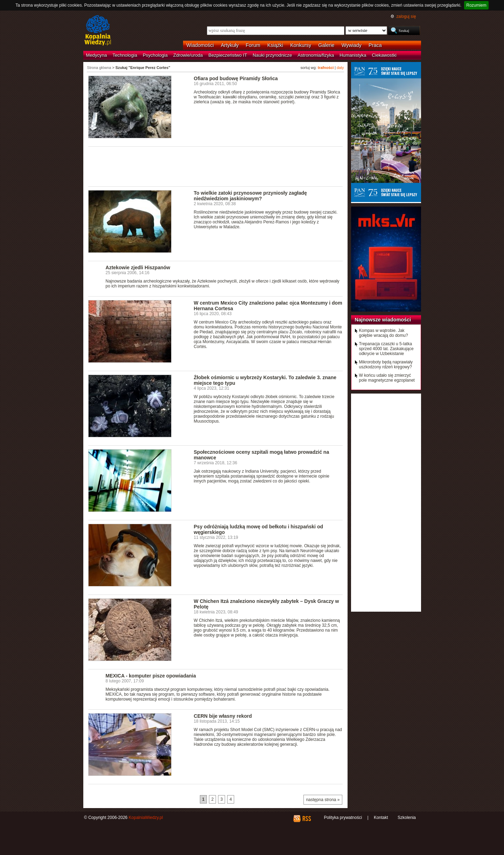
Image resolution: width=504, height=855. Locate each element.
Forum (253, 45)
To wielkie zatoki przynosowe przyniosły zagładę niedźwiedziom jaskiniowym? (250, 196)
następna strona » (323, 800)
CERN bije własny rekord (223, 716)
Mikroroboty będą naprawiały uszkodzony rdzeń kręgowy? (386, 364)
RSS (306, 819)
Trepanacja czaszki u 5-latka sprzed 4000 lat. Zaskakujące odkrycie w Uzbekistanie (386, 349)
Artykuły (230, 45)
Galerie (326, 45)
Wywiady (352, 45)
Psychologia (155, 55)
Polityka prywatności (343, 818)
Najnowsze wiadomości (383, 320)
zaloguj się (406, 16)
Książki (275, 45)
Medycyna (97, 55)
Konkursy (301, 45)
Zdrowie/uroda (188, 55)
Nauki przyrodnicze (272, 55)
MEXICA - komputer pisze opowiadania (151, 676)
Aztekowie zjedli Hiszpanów (138, 267)
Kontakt (381, 818)
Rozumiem (476, 5)
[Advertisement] (216, 166)
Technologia (125, 55)
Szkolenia (407, 818)
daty (340, 68)
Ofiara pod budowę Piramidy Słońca (236, 78)
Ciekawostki (384, 55)
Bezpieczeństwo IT (228, 55)
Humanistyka (353, 55)
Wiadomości (200, 45)
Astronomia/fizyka (316, 55)
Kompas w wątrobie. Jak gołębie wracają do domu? (384, 333)
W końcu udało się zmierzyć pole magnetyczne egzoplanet (387, 378)
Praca (375, 45)
